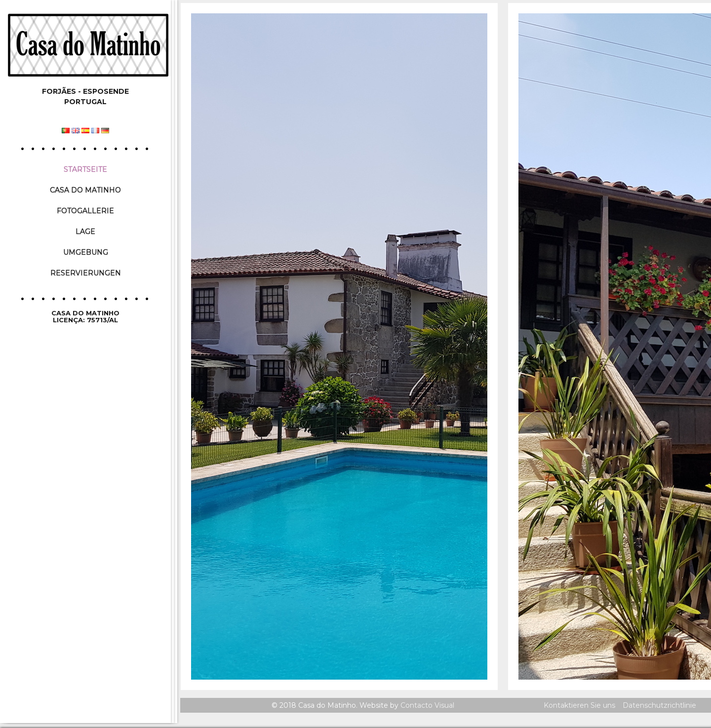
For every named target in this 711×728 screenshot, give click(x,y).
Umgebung (86, 252)
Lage (85, 231)
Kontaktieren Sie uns (579, 705)
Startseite (85, 169)
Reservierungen (86, 273)
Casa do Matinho (85, 190)
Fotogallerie (85, 211)
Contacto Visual (427, 705)
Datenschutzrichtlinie (659, 705)
